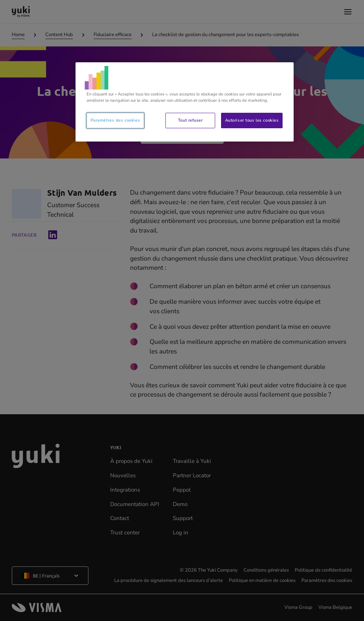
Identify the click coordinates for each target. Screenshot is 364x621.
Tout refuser (190, 120)
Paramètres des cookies (115, 120)
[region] (185, 102)
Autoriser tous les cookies (252, 120)
